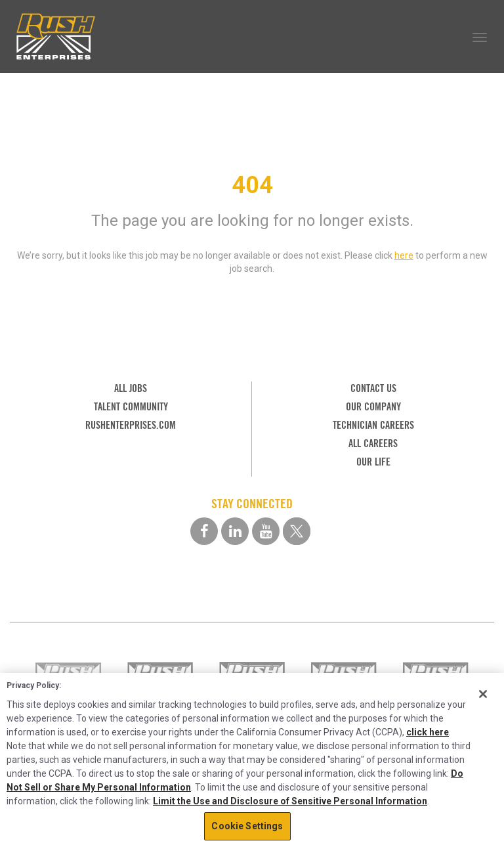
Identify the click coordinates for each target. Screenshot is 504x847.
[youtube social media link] (266, 531)
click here (428, 732)
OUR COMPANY (373, 407)
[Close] (483, 694)
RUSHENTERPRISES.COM (131, 425)
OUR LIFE (373, 462)
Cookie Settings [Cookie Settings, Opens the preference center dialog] (247, 826)
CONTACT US (373, 388)
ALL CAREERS (373, 444)
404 (252, 185)
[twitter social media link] (297, 531)
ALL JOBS (131, 388)
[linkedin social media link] (235, 531)
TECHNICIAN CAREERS (373, 425)
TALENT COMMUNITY (131, 407)
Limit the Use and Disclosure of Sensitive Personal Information (290, 801)
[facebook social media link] (204, 531)
